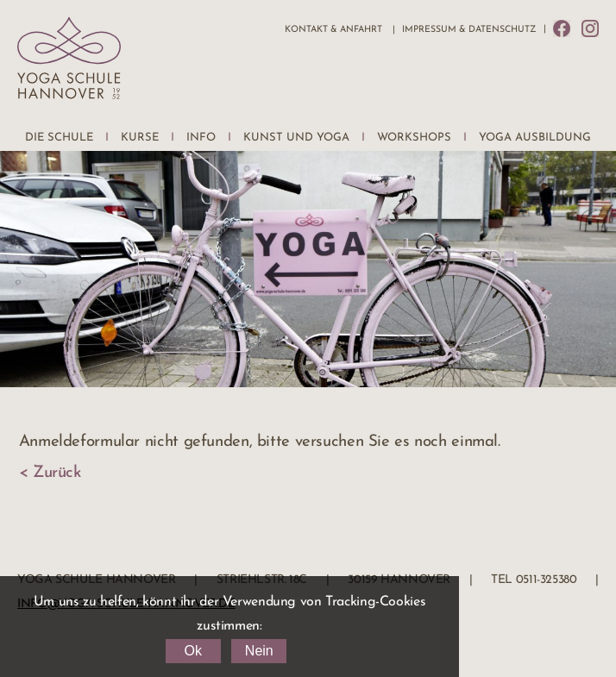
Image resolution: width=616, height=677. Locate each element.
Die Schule (59, 138)
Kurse (140, 138)
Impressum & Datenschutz (469, 30)
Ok (192, 651)
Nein (259, 651)
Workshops (414, 138)
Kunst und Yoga (296, 138)
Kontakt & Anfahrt (333, 30)
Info (201, 138)
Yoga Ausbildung (535, 138)
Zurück (57, 473)
